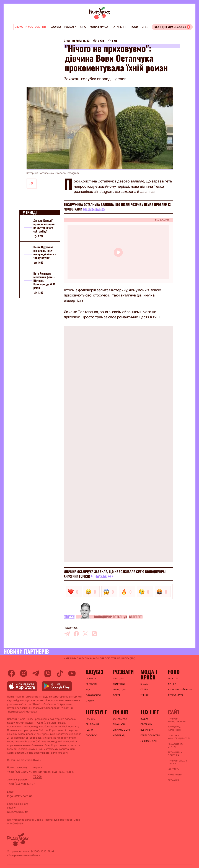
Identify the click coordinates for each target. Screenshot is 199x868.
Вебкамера (147, 730)
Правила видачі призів (177, 762)
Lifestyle (148, 27)
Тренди (145, 695)
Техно (89, 730)
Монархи (91, 679)
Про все (90, 719)
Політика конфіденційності (179, 737)
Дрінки (172, 684)
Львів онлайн (149, 741)
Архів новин (175, 775)
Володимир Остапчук (111, 617)
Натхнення (120, 27)
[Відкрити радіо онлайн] (172, 27)
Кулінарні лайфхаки (180, 690)
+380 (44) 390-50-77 (21, 784)
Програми (147, 724)
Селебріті (136, 617)
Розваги (70, 27)
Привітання (92, 724)
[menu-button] (9, 27)
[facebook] (76, 634)
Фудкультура (176, 695)
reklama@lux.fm (18, 812)
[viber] (94, 634)
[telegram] (67, 634)
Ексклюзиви (93, 695)
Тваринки (119, 684)
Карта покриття (150, 735)
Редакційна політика (175, 754)
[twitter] (85, 634)
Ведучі (144, 719)
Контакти (174, 769)
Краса (144, 684)
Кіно (83, 27)
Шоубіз (56, 27)
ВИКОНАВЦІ (119, 724)
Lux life (150, 712)
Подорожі (91, 735)
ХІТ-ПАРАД (119, 735)
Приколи (118, 679)
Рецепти (173, 679)
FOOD (134, 27)
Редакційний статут (176, 745)
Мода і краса (99, 27)
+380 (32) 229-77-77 (21, 772)
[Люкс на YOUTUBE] (31, 27)
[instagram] (24, 673)
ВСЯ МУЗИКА (120, 719)
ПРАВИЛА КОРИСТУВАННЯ (177, 720)
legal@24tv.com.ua (20, 796)
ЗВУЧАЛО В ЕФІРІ (122, 730)
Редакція (173, 780)
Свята (117, 695)
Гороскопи (120, 690)
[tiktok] (60, 673)
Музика (90, 701)
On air (121, 712)
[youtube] (72, 673)
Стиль (144, 689)
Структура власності (174, 729)
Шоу (88, 690)
